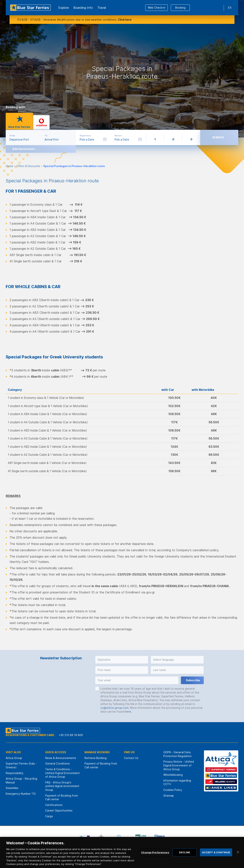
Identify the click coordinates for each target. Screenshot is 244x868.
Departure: (85, 136)
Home (9, 166)
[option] (122, 69)
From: (12, 136)
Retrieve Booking (96, 758)
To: (46, 136)
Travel (102, 8)
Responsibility (15, 773)
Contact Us (131, 758)
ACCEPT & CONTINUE (216, 857)
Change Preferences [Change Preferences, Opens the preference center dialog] (155, 857)
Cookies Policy (173, 790)
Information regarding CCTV (177, 782)
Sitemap (169, 796)
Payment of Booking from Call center (61, 797)
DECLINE (185, 857)
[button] (122, 660)
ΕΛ (230, 8)
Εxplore (64, 8)
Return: (118, 136)
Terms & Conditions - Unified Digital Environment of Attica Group (62, 773)
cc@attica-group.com (114, 708)
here (128, 712)
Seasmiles (12, 788)
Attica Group (14, 758)
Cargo (49, 816)
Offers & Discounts (28, 166)
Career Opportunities (59, 810)
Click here (125, 20)
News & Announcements (61, 758)
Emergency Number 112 (21, 794)
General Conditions (57, 763)
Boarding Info (83, 8)
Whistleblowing (173, 775)
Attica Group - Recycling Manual (21, 780)
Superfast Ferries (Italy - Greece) (21, 765)
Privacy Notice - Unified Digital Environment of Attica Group (179, 765)
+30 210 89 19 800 (71, 735)
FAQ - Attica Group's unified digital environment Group (62, 786)
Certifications (54, 805)
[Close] (238, 857)
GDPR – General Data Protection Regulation (177, 754)
